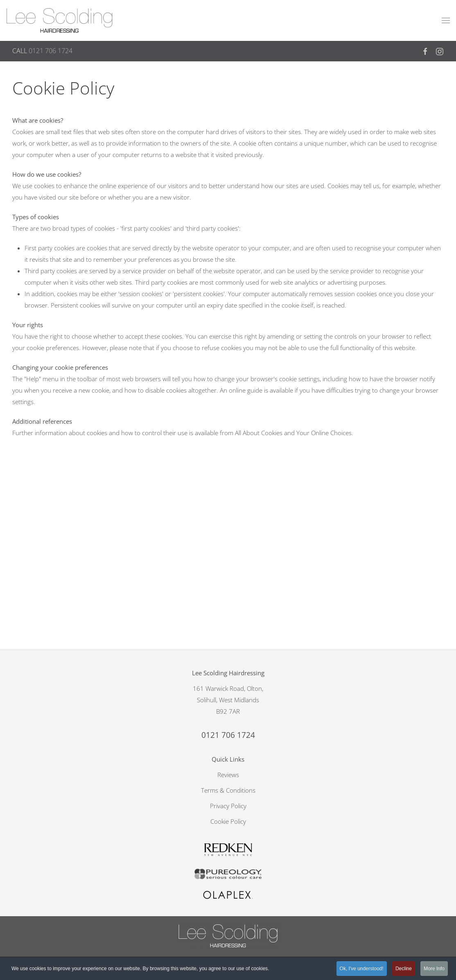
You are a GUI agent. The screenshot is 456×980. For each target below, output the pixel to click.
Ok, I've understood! (362, 969)
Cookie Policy (228, 635)
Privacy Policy (228, 620)
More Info (434, 969)
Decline (404, 969)
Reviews (228, 589)
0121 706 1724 (51, 51)
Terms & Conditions (228, 604)
